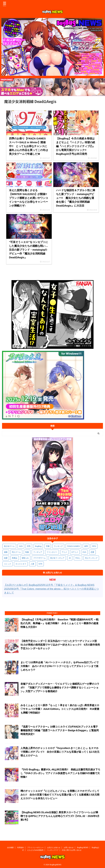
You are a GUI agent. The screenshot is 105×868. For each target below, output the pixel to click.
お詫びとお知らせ (54, 847)
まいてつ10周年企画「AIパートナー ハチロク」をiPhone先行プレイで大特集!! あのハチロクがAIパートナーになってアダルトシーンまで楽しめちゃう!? (60, 666)
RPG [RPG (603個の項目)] (94, 546)
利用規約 (21, 847)
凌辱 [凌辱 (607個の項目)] (86, 546)
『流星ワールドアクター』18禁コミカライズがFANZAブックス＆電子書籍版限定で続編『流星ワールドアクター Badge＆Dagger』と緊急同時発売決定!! (60, 730)
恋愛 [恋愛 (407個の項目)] (92, 552)
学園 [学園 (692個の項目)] (48, 546)
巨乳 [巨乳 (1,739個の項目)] (29, 546)
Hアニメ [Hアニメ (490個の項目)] (75, 552)
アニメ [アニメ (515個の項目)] (64, 552)
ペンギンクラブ (53, 850)
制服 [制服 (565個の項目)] (27, 552)
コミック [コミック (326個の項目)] (8, 564)
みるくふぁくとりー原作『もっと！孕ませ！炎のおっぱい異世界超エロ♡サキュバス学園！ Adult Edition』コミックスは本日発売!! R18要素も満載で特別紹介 (60, 709)
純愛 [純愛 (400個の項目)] (6, 558)
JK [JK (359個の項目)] (70, 558)
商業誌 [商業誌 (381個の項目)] (15, 558)
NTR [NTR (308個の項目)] (40, 564)
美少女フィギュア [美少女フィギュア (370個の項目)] (57, 558)
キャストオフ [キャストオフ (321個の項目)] (21, 564)
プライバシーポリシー (35, 847)
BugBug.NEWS (83, 847)
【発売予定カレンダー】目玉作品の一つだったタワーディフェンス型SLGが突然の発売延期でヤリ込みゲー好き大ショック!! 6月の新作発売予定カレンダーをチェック (60, 645)
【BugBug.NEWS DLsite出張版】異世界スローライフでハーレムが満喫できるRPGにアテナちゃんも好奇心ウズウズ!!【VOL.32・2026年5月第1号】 (60, 816)
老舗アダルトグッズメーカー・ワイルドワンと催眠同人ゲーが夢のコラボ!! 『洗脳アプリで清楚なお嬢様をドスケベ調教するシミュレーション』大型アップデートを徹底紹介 (60, 688)
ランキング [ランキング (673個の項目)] (58, 546)
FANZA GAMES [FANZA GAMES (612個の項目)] (73, 546)
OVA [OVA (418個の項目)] (84, 552)
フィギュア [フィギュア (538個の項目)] (38, 552)
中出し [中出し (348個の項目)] (78, 558)
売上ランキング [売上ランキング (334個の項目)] (91, 558)
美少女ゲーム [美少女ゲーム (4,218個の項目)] (9, 546)
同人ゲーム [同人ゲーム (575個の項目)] (16, 552)
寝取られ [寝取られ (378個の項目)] (25, 558)
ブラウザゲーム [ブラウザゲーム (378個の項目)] (39, 558)
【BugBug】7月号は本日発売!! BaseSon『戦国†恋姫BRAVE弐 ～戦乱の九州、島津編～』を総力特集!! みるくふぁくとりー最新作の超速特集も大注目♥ (59, 623)
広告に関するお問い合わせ (72, 850)
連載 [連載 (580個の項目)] (6, 552)
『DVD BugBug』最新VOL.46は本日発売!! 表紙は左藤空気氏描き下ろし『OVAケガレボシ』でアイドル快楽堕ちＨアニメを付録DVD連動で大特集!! (60, 773)
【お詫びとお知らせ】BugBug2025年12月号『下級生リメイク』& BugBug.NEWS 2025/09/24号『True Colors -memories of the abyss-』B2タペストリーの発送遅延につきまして (51, 589)
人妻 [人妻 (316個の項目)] (32, 564)
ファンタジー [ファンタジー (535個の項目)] (52, 552)
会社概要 (10, 847)
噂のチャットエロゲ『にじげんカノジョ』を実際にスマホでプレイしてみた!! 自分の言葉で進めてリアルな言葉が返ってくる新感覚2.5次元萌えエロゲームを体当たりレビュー (60, 795)
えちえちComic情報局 (35, 850)
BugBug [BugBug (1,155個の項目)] (38, 546)
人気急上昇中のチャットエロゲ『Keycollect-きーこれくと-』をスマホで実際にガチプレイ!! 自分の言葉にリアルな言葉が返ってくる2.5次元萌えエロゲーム (60, 752)
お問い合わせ (69, 847)
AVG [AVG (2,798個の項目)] (21, 546)
